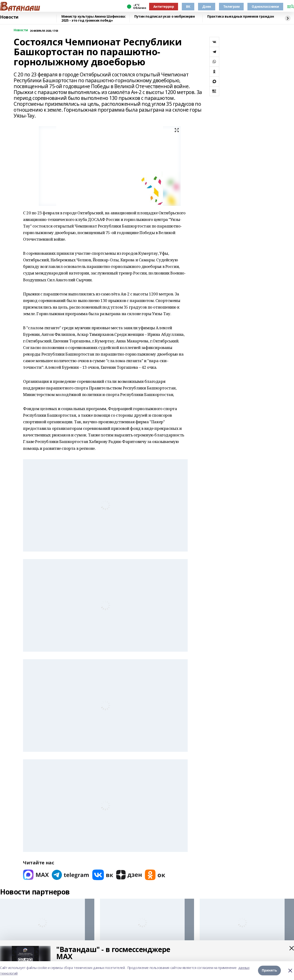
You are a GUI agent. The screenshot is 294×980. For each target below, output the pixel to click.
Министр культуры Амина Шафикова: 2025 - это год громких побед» (94, 18)
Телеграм (231, 6)
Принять (269, 970)
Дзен (207, 6)
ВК (188, 6)
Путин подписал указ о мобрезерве (165, 17)
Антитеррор (164, 6)
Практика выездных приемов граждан (240, 17)
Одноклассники (265, 6)
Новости (9, 17)
